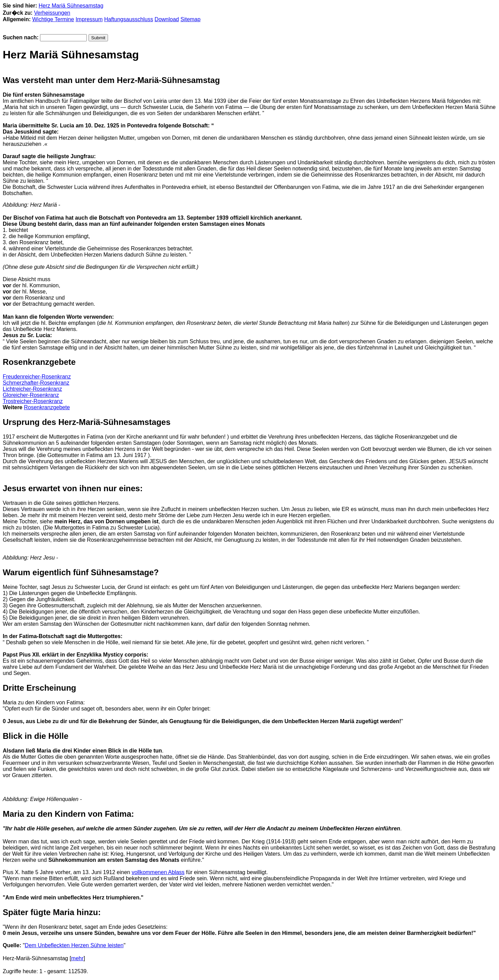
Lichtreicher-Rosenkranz (32, 389)
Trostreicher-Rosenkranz (33, 401)
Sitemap (191, 19)
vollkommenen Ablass (158, 872)
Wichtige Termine (53, 19)
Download (167, 19)
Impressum (89, 19)
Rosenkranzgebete (47, 407)
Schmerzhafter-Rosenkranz (36, 383)
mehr (77, 958)
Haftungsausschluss (129, 19)
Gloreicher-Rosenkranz (31, 395)
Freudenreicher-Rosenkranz (37, 377)
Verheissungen (52, 13)
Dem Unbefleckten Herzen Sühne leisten (74, 945)
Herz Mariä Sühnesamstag (71, 6)
